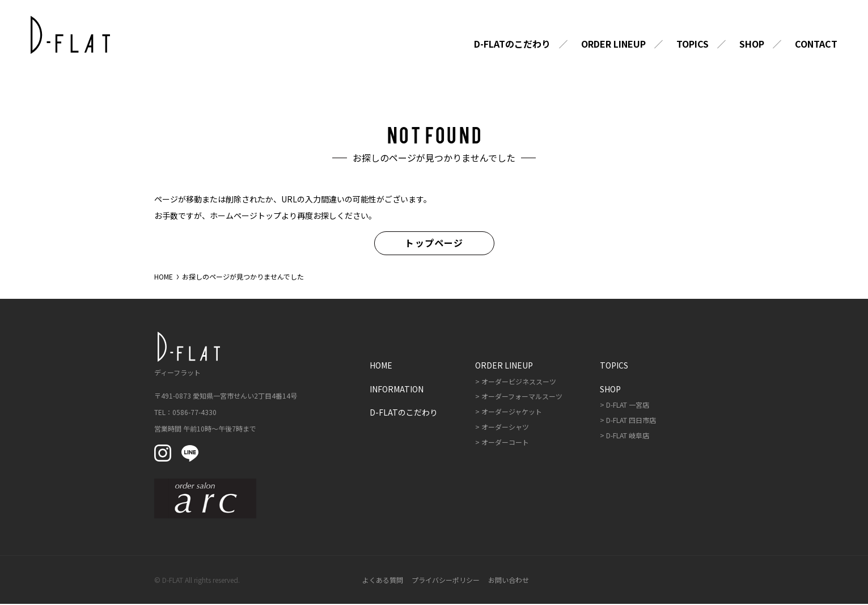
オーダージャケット (512, 412)
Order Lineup (613, 45)
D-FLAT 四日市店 (631, 420)
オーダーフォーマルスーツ (522, 397)
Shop (752, 45)
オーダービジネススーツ (519, 382)
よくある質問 (383, 580)
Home (381, 366)
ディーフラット (185, 355)
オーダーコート (505, 443)
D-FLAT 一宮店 (628, 405)
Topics (693, 45)
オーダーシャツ (505, 427)
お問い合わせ (509, 580)
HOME (164, 277)
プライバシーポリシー (446, 580)
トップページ (434, 243)
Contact (816, 45)
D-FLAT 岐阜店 (628, 436)
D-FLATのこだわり (512, 45)
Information (397, 390)
